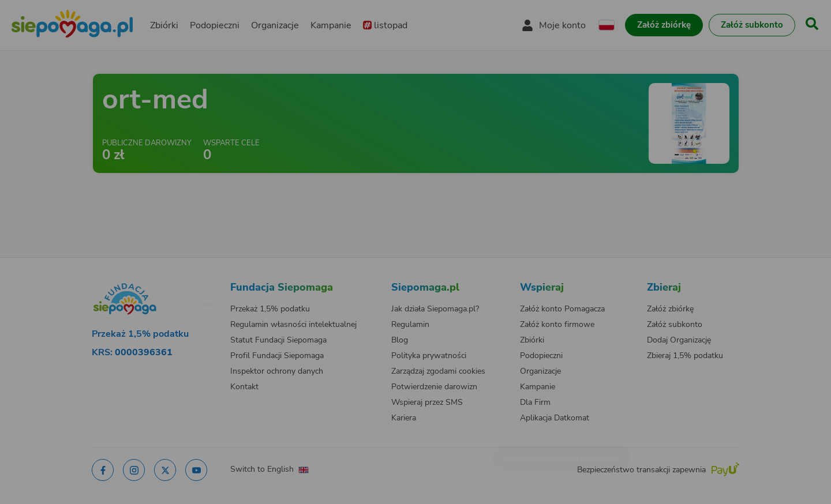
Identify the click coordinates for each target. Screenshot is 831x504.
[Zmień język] (162, 284)
